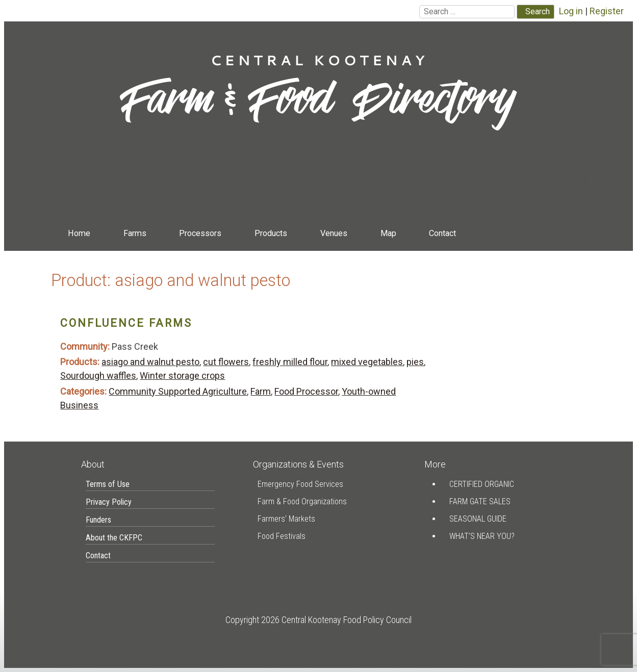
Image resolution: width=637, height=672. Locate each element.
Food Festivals (282, 536)
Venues (334, 233)
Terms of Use (108, 484)
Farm (261, 391)
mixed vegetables (367, 362)
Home (79, 233)
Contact (442, 233)
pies (415, 362)
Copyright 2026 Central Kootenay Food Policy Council (318, 620)
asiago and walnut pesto (150, 362)
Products (271, 233)
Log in (571, 11)
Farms (135, 233)
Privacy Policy (109, 502)
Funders (98, 520)
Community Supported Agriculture (178, 391)
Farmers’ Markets (286, 519)
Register (607, 11)
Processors (200, 233)
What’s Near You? (482, 536)
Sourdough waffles (98, 376)
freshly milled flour (290, 362)
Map (388, 233)
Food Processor (306, 391)
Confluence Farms (126, 323)
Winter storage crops (182, 376)
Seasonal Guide (478, 519)
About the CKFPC (114, 538)
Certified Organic (482, 484)
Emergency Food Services (300, 484)
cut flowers (226, 362)
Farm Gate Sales (480, 501)
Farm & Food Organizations (302, 501)
